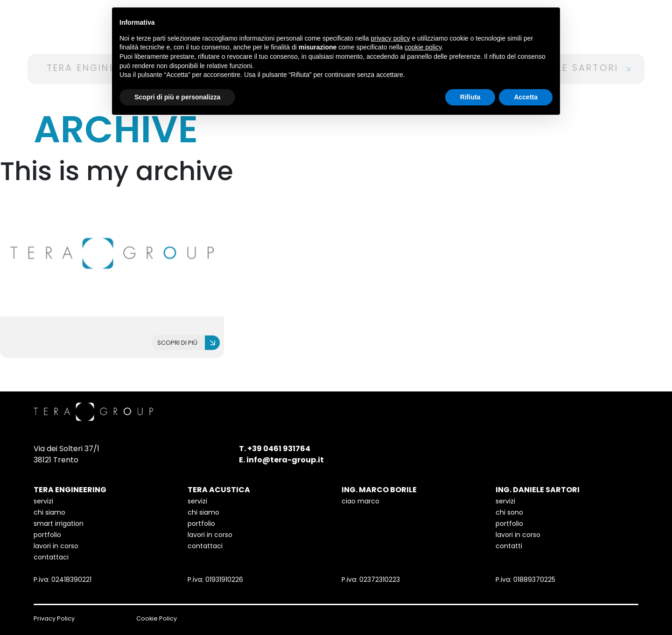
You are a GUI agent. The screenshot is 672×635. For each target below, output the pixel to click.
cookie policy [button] (423, 47)
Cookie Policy (157, 618)
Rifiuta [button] (470, 97)
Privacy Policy (54, 618)
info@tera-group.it (285, 460)
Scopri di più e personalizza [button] (177, 97)
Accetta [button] (526, 97)
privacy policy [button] (391, 38)
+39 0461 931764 (279, 449)
